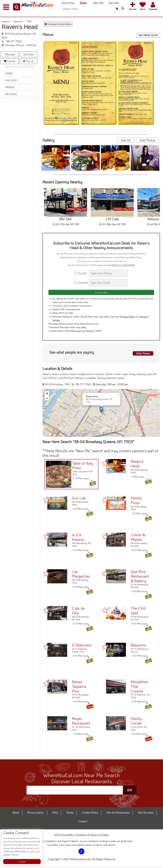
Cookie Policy (90, 815)
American (19, 21)
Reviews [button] (11, 94)
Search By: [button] (68, 3)
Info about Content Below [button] (58, 24)
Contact (83, 824)
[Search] (93, 9)
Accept (22, 862)
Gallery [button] (11, 80)
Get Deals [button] (28, 54)
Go (130, 793)
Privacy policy (35, 815)
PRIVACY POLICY (11, 855)
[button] (17, 7)
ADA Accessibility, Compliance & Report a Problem (82, 837)
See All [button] (126, 140)
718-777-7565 (13, 41)
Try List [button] (28, 61)
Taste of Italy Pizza (81, 467)
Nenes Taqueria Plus (79, 689)
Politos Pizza (136, 503)
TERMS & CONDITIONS (15, 851)
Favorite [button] (10, 61)
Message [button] (10, 54)
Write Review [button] (141, 355)
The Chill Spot (138, 613)
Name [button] (83, 3)
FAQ (55, 815)
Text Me (81, 273)
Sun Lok (79, 501)
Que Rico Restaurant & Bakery (140, 579)
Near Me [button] (98, 3)
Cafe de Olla (78, 613)
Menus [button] (10, 87)
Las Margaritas (81, 576)
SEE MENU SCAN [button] (148, 35)
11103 (29, 21)
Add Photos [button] (147, 140)
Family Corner (136, 723)
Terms (70, 815)
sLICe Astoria (78, 540)
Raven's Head (137, 466)
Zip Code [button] (114, 3)
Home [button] (9, 73)
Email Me (81, 283)
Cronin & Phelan (138, 540)
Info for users (146, 815)
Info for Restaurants (118, 815)
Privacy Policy (127, 319)
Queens (7, 21)
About (16, 815)
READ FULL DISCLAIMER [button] (123, 265)
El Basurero (82, 647)
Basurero (138, 647)
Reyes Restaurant (81, 723)
